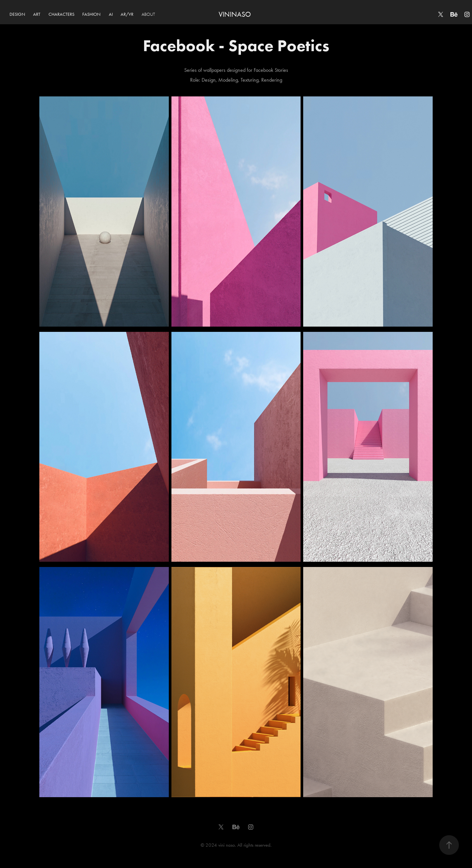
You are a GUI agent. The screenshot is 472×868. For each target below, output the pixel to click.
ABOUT (148, 14)
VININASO (235, 14)
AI (111, 14)
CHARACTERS (61, 14)
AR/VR (127, 14)
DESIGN (17, 14)
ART (37, 14)
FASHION (91, 14)
